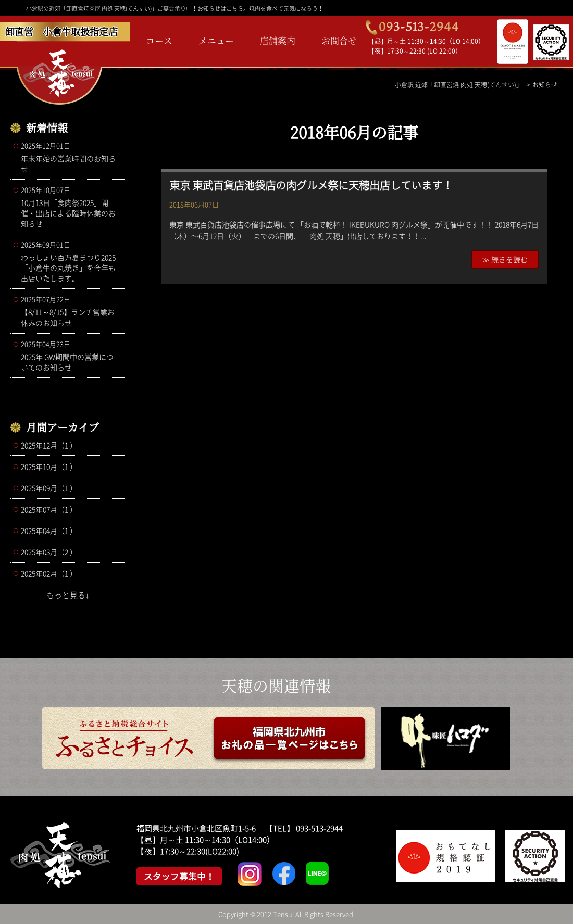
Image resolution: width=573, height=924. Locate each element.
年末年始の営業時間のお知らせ (70, 157)
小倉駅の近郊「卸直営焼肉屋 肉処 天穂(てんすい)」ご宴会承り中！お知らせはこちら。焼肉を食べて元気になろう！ (175, 9)
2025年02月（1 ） (49, 573)
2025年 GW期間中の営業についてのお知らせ (70, 356)
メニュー (216, 40)
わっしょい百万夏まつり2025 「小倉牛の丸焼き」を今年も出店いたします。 (70, 261)
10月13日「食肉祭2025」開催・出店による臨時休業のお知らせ (70, 207)
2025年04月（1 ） (49, 530)
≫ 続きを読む (505, 259)
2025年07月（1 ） (49, 509)
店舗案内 (278, 40)
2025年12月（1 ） (49, 445)
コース (159, 40)
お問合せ (339, 40)
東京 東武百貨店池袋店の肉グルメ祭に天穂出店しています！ (311, 185)
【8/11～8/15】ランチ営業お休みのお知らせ (70, 311)
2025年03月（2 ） (49, 552)
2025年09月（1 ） (49, 488)
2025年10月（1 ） (49, 466)
